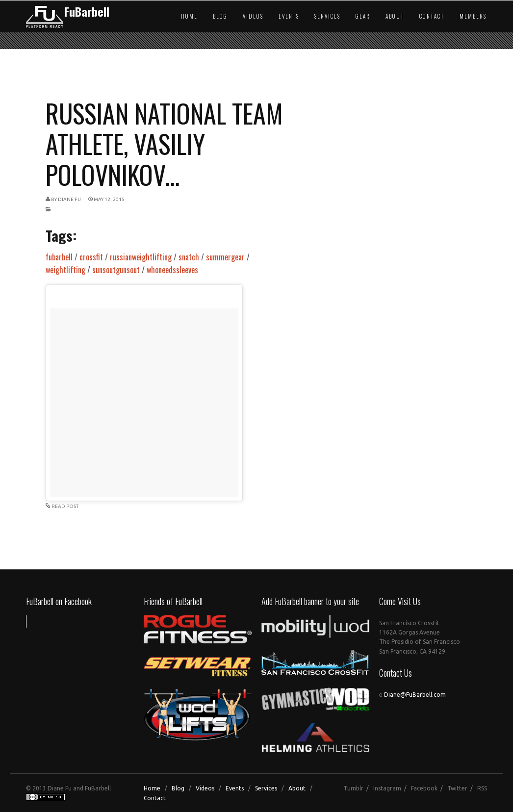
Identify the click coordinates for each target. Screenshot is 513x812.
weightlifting (65, 270)
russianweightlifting (141, 257)
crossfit (91, 257)
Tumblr (353, 788)
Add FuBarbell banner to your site (310, 601)
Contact (432, 16)
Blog (220, 16)
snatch (189, 257)
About (395, 16)
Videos (253, 16)
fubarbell (59, 257)
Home (189, 16)
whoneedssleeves (172, 270)
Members (473, 16)
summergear (225, 257)
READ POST (65, 506)
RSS (482, 788)
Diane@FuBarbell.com (415, 695)
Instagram (387, 788)
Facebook (424, 788)
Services (327, 16)
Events (289, 16)
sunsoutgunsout (116, 270)
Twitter (457, 788)
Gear (363, 16)
